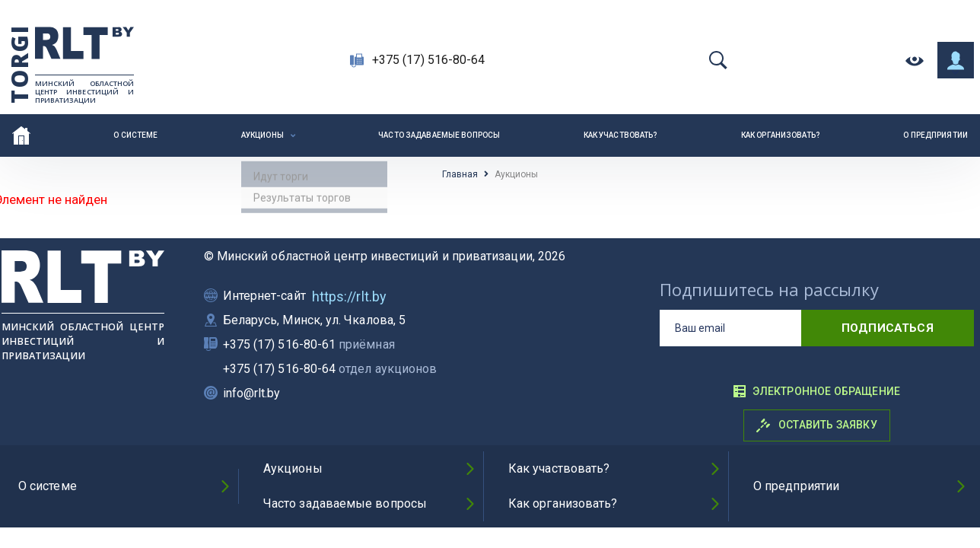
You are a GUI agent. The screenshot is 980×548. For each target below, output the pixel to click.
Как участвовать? (621, 135)
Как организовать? (781, 135)
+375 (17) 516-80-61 (309, 344)
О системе (135, 135)
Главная (460, 174)
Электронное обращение (816, 391)
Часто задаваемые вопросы (439, 135)
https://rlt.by (349, 296)
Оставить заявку (817, 425)
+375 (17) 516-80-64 (429, 60)
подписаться (888, 328)
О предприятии (935, 135)
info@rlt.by (252, 393)
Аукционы (262, 135)
